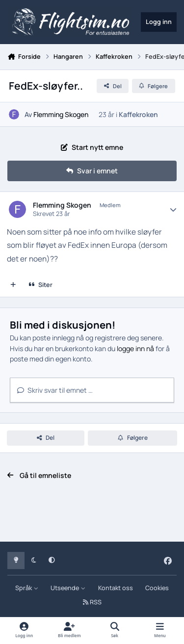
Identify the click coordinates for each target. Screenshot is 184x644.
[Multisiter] (13, 285)
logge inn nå (135, 348)
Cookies (157, 588)
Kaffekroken (138, 114)
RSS (92, 602)
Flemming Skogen (61, 114)
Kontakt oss (116, 588)
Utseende (68, 588)
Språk (27, 588)
